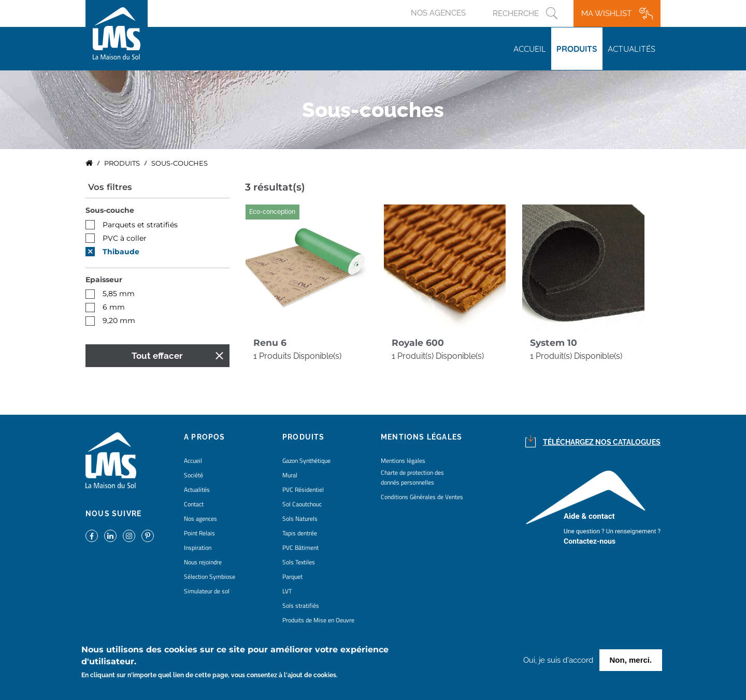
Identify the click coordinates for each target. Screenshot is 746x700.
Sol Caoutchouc (302, 504)
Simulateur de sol (207, 591)
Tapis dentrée (300, 533)
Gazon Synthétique (306, 461)
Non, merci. (631, 661)
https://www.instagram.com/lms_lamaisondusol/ (129, 536)
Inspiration (198, 548)
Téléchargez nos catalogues (602, 442)
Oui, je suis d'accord (558, 662)
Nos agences (438, 13)
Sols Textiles (299, 562)
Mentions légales (403, 461)
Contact (194, 504)
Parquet (292, 577)
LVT (287, 591)
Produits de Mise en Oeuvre (318, 620)
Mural (290, 475)
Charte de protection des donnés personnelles (412, 477)
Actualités (632, 49)
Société (193, 475)
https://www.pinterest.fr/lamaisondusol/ (148, 536)
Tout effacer (157, 356)
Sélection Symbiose (210, 577)
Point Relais (199, 533)
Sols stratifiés (301, 606)
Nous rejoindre (203, 562)
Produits (577, 49)
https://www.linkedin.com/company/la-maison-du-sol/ (110, 536)
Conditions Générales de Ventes (422, 497)
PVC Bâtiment (300, 548)
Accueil (530, 49)
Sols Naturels (300, 519)
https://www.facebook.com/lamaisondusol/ (92, 536)
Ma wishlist (606, 13)
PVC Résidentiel (303, 490)
